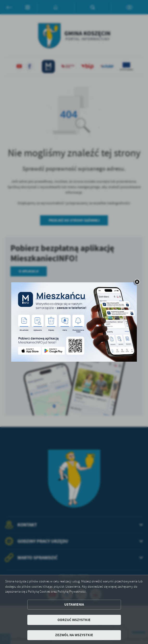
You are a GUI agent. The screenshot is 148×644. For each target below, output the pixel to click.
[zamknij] (137, 282)
